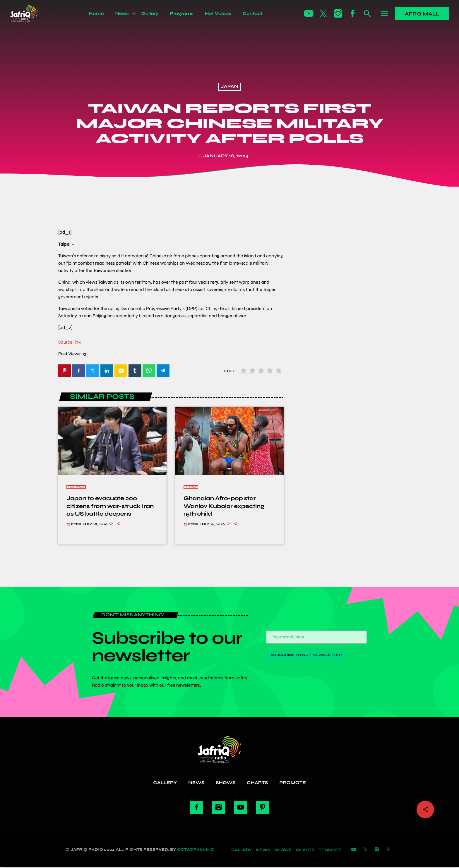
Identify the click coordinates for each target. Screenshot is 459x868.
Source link (70, 342)
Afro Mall (422, 14)
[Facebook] (353, 14)
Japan (229, 87)
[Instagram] (338, 14)
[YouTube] (309, 14)
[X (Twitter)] (323, 14)
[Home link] (30, 14)
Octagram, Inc (196, 850)
